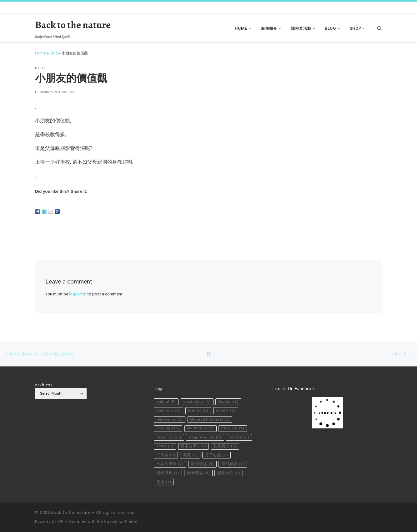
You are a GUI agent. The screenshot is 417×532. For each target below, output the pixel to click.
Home (40, 53)
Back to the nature (71, 512)
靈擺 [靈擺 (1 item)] (164, 482)
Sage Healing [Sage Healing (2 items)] (205, 437)
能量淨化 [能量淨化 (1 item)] (168, 473)
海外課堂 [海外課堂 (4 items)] (203, 464)
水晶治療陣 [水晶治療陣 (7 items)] (170, 464)
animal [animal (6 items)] (166, 402)
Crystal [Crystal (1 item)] (228, 402)
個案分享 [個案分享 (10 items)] (193, 446)
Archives (44, 384)
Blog (54, 53)
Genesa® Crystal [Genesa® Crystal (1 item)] (210, 419)
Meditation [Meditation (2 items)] (200, 428)
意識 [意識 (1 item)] (190, 455)
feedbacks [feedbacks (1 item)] (169, 419)
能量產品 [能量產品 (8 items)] (198, 473)
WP (60, 522)
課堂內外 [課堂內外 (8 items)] (229, 473)
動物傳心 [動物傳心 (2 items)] (225, 446)
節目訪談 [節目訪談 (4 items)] (233, 464)
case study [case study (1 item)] (197, 402)
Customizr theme (121, 522)
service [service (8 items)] (239, 437)
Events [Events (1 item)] (226, 410)
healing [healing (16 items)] (168, 428)
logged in (78, 294)
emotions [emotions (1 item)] (168, 410)
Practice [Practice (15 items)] (169, 437)
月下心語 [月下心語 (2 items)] (217, 455)
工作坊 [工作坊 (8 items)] (166, 455)
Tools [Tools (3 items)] (165, 446)
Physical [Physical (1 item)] (233, 428)
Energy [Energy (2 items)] (198, 410)
